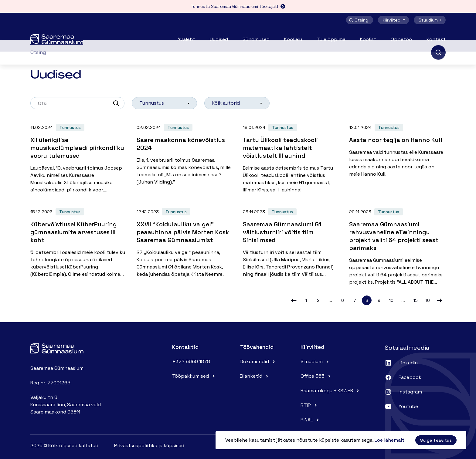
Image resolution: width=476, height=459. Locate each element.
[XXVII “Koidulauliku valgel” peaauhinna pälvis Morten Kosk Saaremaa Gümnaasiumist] (185, 241)
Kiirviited (395, 20)
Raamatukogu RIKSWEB (330, 391)
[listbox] (164, 103)
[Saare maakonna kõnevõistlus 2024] (185, 152)
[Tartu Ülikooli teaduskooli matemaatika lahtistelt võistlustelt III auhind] (291, 156)
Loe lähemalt (389, 440)
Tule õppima (331, 39)
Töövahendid (257, 347)
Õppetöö (401, 39)
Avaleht (186, 39)
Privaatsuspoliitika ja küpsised (149, 445)
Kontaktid (185, 347)
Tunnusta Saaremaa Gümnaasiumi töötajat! (238, 6)
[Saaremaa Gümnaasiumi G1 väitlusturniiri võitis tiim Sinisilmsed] (291, 241)
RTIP (309, 405)
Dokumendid (258, 361)
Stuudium (431, 20)
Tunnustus (70, 127)
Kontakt (436, 39)
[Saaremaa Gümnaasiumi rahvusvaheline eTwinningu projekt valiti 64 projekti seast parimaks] (397, 245)
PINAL (310, 420)
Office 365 (316, 376)
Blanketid (255, 376)
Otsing (358, 20)
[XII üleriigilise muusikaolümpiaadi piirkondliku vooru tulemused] (79, 156)
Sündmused (256, 39)
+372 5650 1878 (191, 361)
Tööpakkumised (194, 376)
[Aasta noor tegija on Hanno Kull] (397, 148)
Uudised (219, 39)
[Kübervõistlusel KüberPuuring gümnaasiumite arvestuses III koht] (79, 241)
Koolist (368, 39)
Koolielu (293, 39)
